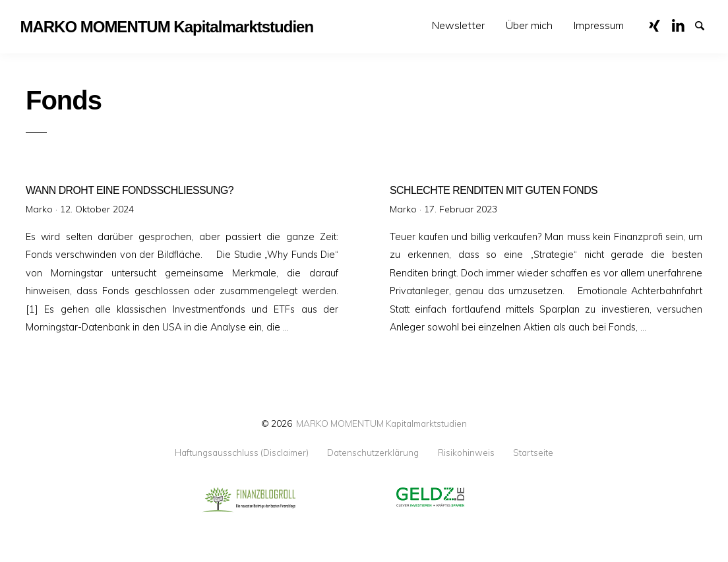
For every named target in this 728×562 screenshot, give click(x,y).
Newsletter (458, 25)
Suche (706, 24)
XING (659, 24)
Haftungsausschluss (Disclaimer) (242, 453)
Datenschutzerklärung (373, 453)
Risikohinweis (466, 453)
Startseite (533, 453)
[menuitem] (458, 25)
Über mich (529, 25)
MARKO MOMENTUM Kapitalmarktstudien (381, 423)
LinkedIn (682, 24)
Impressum (599, 25)
